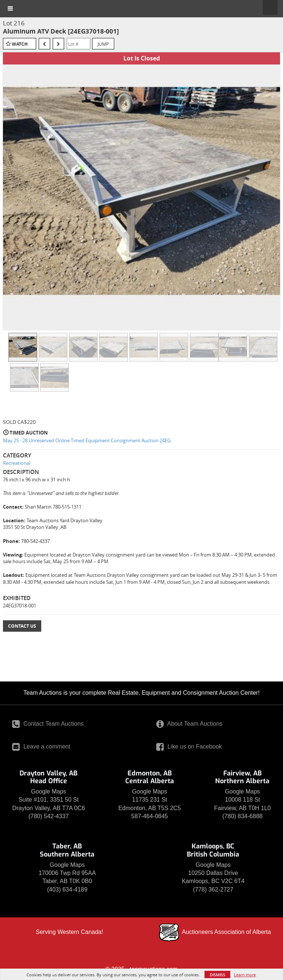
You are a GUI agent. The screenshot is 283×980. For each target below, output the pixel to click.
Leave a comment (41, 747)
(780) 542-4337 (48, 816)
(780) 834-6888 (242, 816)
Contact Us (22, 626)
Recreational (17, 463)
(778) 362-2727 (213, 890)
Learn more (245, 975)
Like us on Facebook (189, 747)
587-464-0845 (150, 816)
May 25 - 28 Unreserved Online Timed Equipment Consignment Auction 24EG (87, 440)
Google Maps (48, 791)
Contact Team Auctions (48, 724)
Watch (20, 44)
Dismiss (217, 975)
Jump (103, 44)
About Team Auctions (189, 724)
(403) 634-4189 (67, 890)
